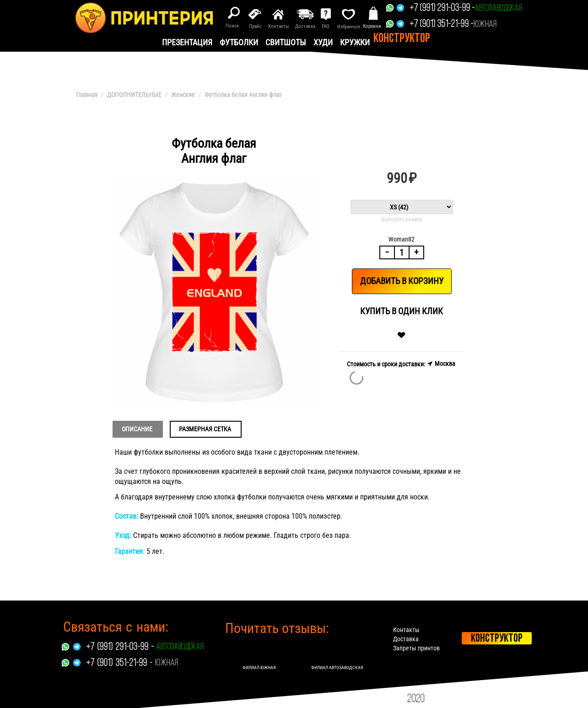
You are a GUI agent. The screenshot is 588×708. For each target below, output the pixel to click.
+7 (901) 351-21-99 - (441, 24)
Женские (183, 95)
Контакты (406, 630)
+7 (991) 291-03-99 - (442, 8)
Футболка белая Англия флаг (243, 95)
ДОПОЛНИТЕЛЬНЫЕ (134, 95)
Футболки (239, 42)
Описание (137, 429)
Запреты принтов (416, 648)
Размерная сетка (205, 429)
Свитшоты (286, 42)
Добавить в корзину (402, 281)
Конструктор (402, 39)
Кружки (355, 42)
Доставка (406, 639)
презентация (187, 42)
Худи (323, 42)
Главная (87, 95)
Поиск (232, 26)
